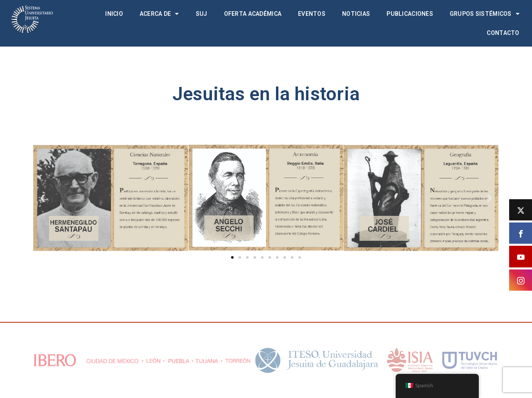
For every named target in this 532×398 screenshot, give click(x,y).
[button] (43, 198)
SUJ (202, 14)
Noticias (356, 14)
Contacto (503, 33)
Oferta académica (253, 14)
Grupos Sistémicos (485, 14)
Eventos (312, 14)
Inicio (114, 14)
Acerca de (159, 14)
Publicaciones (410, 14)
